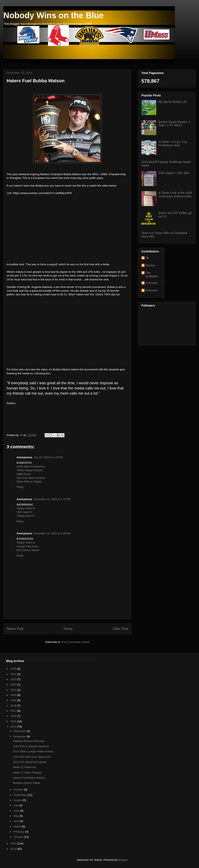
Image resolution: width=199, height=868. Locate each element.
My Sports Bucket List (173, 102)
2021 (14, 690)
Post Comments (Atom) (76, 642)
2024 (14, 674)
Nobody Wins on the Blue (53, 15)
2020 (14, 695)
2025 (14, 669)
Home (68, 629)
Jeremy (150, 265)
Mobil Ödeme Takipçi (29, 482)
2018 (14, 706)
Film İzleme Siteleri (28, 550)
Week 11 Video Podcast (27, 773)
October (19, 790)
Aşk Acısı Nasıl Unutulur (31, 478)
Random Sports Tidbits (27, 783)
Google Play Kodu (27, 546)
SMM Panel (24, 474)
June (17, 811)
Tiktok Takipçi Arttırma (30, 470)
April (17, 821)
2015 (14, 721)
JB (147, 258)
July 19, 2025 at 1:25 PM (48, 457)
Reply (20, 487)
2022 (14, 684)
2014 (14, 727)
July (16, 805)
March (18, 826)
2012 (14, 849)
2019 (14, 700)
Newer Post (15, 629)
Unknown (152, 283)
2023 (14, 679)
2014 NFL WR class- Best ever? (32, 757)
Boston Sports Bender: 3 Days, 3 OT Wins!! (174, 124)
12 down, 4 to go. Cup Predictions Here (173, 144)
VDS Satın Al (24, 512)
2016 (14, 716)
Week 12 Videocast (24, 767)
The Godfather (152, 275)
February (19, 832)
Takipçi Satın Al (26, 508)
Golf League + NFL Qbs (174, 173)
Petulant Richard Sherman (29, 741)
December (20, 731)
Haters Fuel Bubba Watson (29, 778)
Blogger (123, 860)
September (21, 795)
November (20, 736)
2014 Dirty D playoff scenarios (31, 746)
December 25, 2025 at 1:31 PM (52, 499)
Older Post (120, 629)
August (18, 800)
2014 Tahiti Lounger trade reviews (33, 751)
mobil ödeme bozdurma (31, 466)
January (19, 837)
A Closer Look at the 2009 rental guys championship (175, 195)
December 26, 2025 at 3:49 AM (52, 533)
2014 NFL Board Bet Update (30, 762)
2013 (14, 843)
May (17, 816)
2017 (14, 711)
